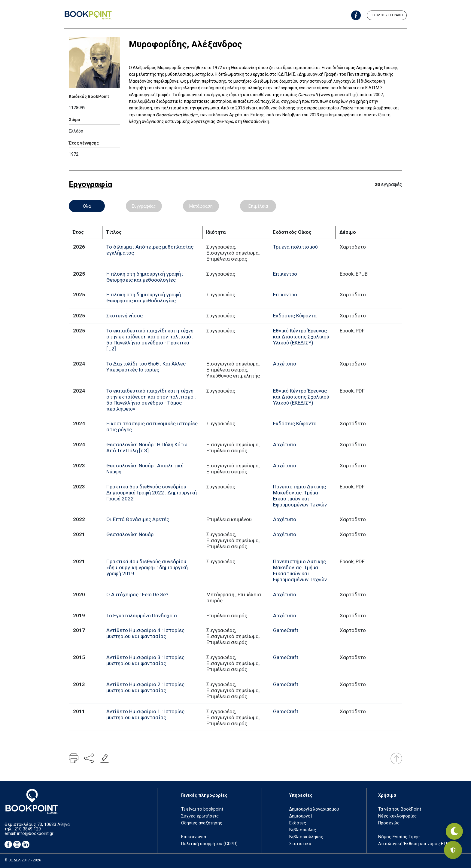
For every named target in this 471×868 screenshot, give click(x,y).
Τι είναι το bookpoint (202, 809)
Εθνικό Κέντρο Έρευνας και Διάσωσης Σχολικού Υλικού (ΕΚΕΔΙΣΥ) (301, 337)
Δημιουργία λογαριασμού (314, 809)
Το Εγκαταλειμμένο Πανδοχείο (142, 616)
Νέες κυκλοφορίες (397, 816)
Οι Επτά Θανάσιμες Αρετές (138, 519)
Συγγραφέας (144, 206)
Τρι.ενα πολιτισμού (295, 247)
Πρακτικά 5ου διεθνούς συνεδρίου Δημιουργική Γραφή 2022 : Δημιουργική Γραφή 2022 (152, 493)
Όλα (87, 206)
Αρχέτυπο (285, 364)
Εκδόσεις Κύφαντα (295, 316)
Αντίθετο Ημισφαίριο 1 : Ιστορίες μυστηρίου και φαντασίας (145, 714)
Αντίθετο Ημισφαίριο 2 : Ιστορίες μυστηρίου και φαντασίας (145, 687)
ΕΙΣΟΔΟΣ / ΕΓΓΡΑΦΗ (387, 15)
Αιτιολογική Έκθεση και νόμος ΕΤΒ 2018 (419, 844)
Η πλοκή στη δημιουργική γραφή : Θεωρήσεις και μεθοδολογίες (145, 277)
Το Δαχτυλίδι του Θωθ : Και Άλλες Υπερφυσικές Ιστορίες (146, 367)
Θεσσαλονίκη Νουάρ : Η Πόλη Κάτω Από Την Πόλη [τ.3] (147, 448)
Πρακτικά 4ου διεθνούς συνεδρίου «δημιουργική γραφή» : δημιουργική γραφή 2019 (147, 567)
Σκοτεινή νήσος (125, 316)
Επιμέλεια (258, 206)
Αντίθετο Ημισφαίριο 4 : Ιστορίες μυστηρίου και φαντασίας (145, 633)
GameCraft (286, 630)
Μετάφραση (201, 206)
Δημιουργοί (301, 816)
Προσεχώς (389, 823)
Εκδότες (298, 823)
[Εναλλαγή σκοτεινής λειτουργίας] (453, 829)
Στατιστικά (300, 844)
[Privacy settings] (453, 850)
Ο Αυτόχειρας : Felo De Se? (137, 594)
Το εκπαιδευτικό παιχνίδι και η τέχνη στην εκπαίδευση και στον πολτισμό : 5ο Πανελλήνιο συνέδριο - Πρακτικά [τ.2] (150, 340)
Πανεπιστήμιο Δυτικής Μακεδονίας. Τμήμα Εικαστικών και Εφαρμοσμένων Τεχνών (300, 496)
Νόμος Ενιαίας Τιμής (399, 837)
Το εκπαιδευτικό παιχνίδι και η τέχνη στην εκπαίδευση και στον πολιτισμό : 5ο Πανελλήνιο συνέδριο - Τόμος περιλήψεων (151, 400)
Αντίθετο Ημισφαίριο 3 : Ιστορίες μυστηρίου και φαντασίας (145, 660)
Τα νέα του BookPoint (400, 809)
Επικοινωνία (194, 837)
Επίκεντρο (285, 274)
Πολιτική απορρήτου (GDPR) (209, 844)
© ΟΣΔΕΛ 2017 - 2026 (23, 860)
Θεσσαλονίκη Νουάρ (130, 534)
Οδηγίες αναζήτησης (202, 823)
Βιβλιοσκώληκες (306, 837)
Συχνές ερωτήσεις (200, 816)
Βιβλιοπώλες (303, 830)
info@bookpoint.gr (35, 834)
